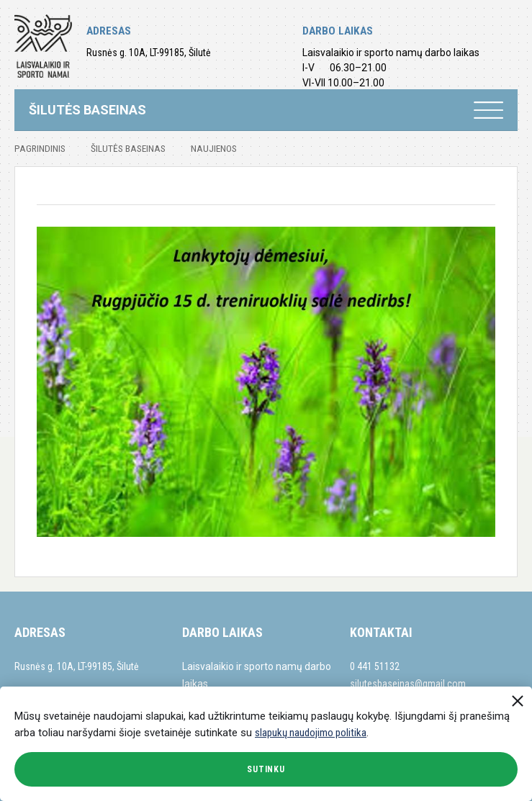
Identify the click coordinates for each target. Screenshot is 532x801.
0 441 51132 (375, 666)
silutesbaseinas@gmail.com (408, 684)
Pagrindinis (40, 149)
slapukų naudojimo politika (311, 733)
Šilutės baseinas (128, 149)
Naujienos (214, 149)
